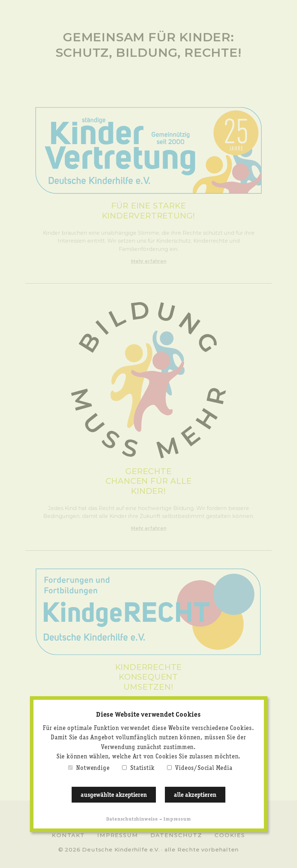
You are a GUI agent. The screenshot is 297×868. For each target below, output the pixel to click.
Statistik (142, 768)
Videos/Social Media (204, 768)
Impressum (177, 819)
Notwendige (93, 768)
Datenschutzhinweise (132, 819)
